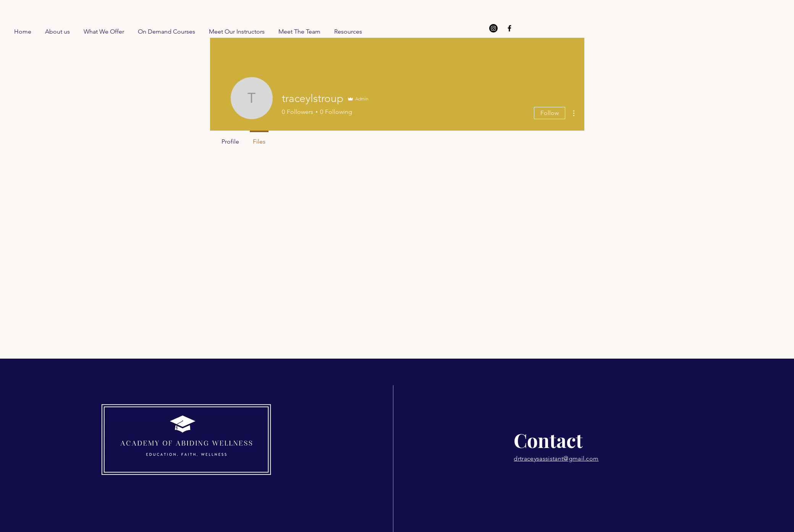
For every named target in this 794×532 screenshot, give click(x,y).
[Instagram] (493, 28)
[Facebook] (509, 28)
